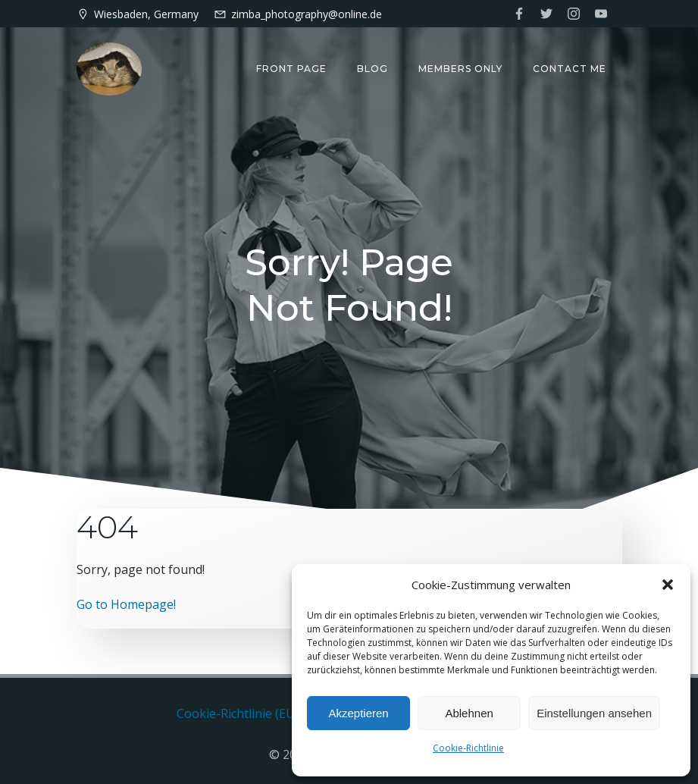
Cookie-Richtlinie (468, 748)
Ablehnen (469, 713)
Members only (461, 69)
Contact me (570, 69)
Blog (373, 69)
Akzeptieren (358, 713)
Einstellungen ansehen (594, 713)
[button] (668, 585)
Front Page (292, 69)
